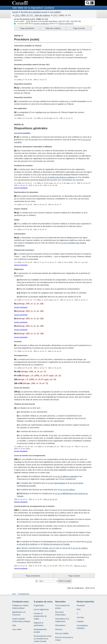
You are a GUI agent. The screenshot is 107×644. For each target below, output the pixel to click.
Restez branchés (86, 602)
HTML (28, 21)
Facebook (81, 605)
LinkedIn (80, 622)
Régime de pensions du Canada (56, 544)
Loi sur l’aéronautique (56, 483)
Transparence (24, 594)
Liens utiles (17, 629)
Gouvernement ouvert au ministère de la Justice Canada (43, 639)
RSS (79, 609)
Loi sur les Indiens (67, 490)
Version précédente (21, 188)
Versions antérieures (66, 24)
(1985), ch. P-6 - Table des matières (32, 15)
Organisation (39, 605)
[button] (90, 3)
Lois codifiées (55, 12)
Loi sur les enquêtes (22, 133)
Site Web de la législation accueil (34, 12)
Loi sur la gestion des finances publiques (58, 177)
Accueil (15, 12)
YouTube (80, 617)
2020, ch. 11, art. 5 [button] (80, 566)
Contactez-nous (21, 602)
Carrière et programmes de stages (40, 616)
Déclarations (60, 625)
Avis (14, 594)
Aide (14, 625)
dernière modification (41, 24)
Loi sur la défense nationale (66, 476)
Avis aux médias (62, 633)
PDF (72, 21)
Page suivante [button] (79, 28)
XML (60, 21)
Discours (59, 629)
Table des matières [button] (53, 28)
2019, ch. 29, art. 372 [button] (50, 499)
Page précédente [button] (27, 28)
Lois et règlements (41, 609)
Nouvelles (60, 602)
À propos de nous (43, 602)
